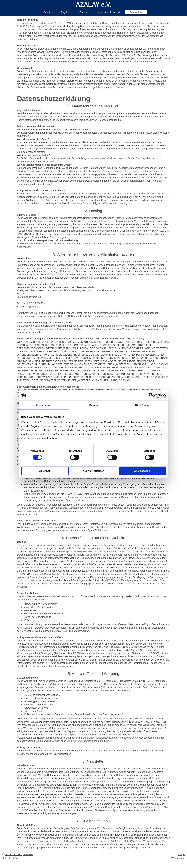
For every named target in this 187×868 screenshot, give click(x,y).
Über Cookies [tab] (143, 405)
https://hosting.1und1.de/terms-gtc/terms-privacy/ (87, 741)
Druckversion (12, 854)
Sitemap (28, 854)
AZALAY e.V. (93, 5)
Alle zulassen (142, 471)
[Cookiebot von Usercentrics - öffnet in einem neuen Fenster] (151, 395)
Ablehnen (45, 471)
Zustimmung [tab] (44, 405)
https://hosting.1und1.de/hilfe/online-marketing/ (42, 738)
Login (181, 854)
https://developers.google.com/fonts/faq (38, 848)
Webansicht (178, 858)
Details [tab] (94, 405)
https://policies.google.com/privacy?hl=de (129, 848)
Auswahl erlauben (93, 471)
